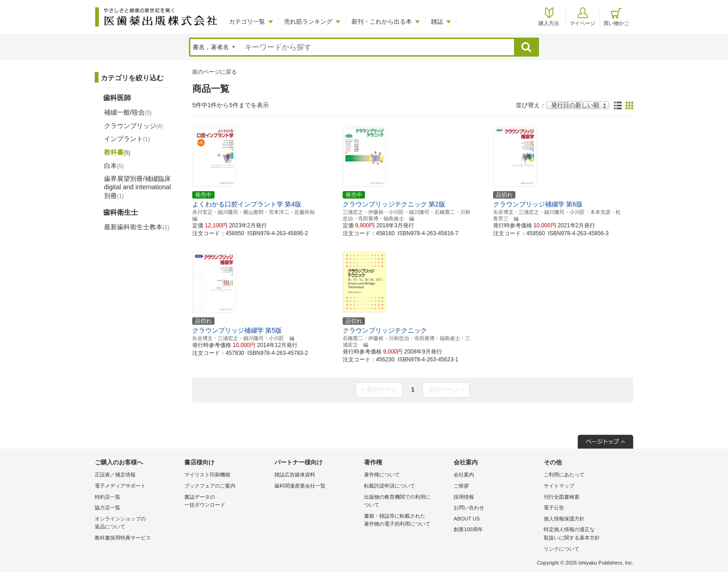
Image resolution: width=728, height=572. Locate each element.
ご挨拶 (461, 486)
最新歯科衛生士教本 (137, 227)
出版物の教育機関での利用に (406, 502)
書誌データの (227, 502)
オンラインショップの (137, 524)
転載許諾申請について (390, 486)
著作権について (382, 475)
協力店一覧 (107, 508)
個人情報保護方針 (564, 519)
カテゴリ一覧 (247, 22)
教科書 (117, 152)
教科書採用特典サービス (123, 538)
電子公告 (554, 508)
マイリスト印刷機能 (207, 475)
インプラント (127, 139)
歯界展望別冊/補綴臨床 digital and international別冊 (137, 187)
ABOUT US (467, 519)
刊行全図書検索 (562, 497)
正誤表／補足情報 (115, 475)
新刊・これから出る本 (382, 22)
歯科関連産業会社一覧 (300, 486)
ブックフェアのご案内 (210, 486)
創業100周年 (468, 529)
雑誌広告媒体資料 (295, 475)
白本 (114, 166)
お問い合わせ (469, 508)
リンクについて (562, 549)
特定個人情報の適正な (586, 534)
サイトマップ (559, 486)
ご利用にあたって (564, 475)
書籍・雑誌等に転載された (406, 521)
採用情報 (464, 497)
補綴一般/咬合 (128, 112)
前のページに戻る (214, 72)
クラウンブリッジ (133, 126)
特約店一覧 (107, 497)
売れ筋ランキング (308, 22)
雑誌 (437, 22)
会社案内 (464, 475)
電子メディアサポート (120, 486)
